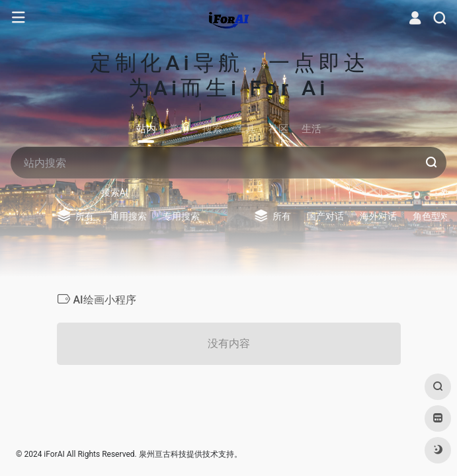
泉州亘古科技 (163, 454)
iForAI (54, 454)
